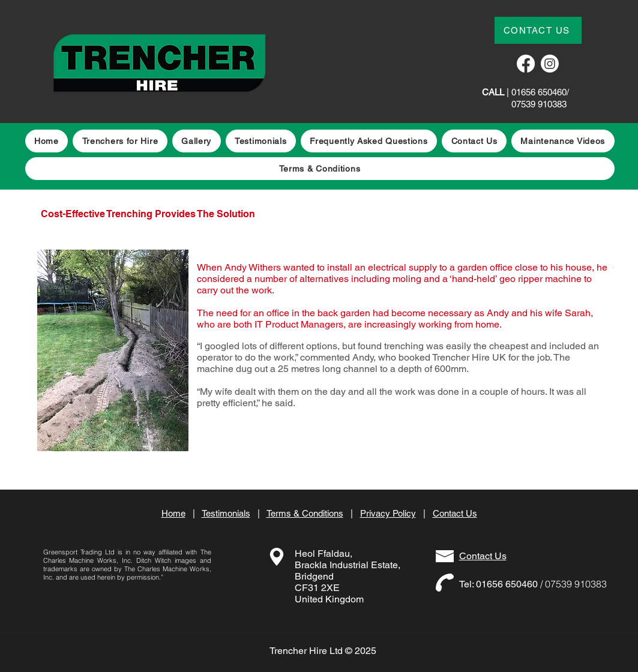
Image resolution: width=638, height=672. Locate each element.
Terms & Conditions (305, 513)
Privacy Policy (388, 513)
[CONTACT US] (538, 30)
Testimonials (226, 513)
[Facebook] (526, 64)
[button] (563, 141)
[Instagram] (550, 64)
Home (173, 513)
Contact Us (455, 513)
